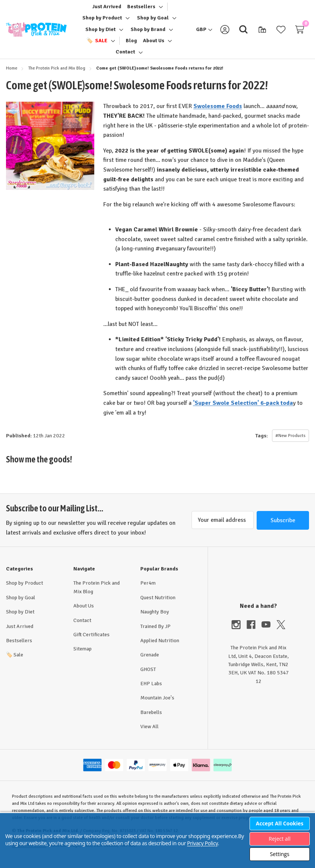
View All (149, 734)
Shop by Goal (21, 605)
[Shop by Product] (102, 21)
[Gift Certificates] (262, 33)
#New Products (290, 443)
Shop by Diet (20, 619)
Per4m (148, 590)
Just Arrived (20, 633)
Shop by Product (25, 590)
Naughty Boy (155, 619)
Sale (15, 662)
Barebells (151, 719)
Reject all (279, 839)
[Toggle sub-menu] (160, 10)
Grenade (150, 662)
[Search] (244, 33)
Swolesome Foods (218, 113)
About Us (84, 613)
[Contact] (125, 56)
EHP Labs (151, 691)
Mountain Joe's (157, 705)
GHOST (148, 676)
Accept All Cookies (280, 823)
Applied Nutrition (160, 648)
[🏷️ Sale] (97, 44)
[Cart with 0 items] (300, 33)
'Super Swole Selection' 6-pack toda (243, 410)
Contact (82, 627)
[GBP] (204, 33)
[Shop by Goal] (153, 21)
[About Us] (154, 44)
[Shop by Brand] (148, 33)
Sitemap (82, 656)
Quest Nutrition (158, 605)
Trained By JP (155, 633)
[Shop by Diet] (100, 33)
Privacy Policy (202, 843)
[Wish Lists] (281, 33)
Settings (279, 854)
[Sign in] (225, 33)
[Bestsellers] (141, 10)
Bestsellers (19, 648)
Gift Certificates (91, 642)
